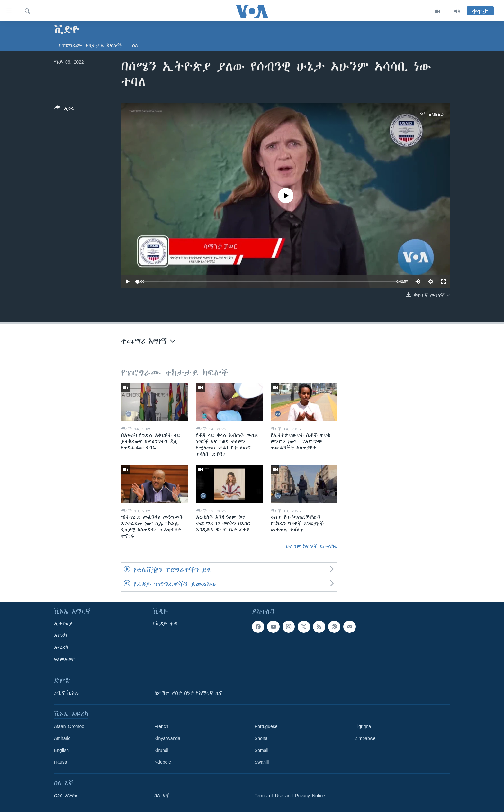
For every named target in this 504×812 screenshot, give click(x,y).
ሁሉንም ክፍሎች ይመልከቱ (312, 546)
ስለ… (137, 46)
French (161, 726)
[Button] (64, 109)
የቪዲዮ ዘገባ (165, 624)
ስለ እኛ (162, 796)
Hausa (60, 762)
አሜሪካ (61, 648)
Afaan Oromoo (69, 726)
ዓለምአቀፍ (64, 660)
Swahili (262, 762)
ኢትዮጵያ (63, 624)
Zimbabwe (365, 738)
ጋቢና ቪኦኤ (66, 693)
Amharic (62, 738)
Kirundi (161, 750)
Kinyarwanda (167, 738)
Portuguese (266, 726)
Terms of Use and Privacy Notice (290, 796)
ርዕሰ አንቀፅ (66, 796)
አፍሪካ (60, 636)
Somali (261, 750)
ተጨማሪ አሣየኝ (148, 341)
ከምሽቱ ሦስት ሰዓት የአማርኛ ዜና (188, 693)
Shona (261, 738)
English (61, 750)
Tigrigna (363, 726)
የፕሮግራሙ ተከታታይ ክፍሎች (90, 46)
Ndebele (163, 762)
